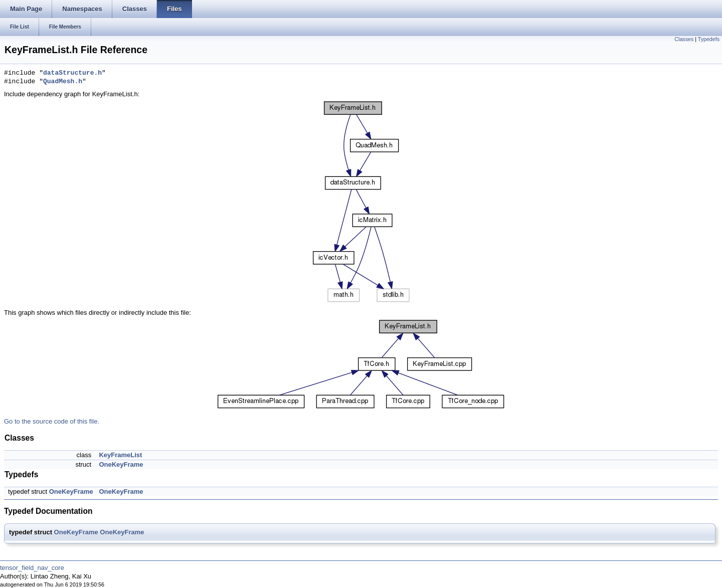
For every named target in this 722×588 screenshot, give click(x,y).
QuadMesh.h (63, 82)
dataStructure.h (72, 73)
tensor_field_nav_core (32, 568)
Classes (684, 39)
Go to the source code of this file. (52, 421)
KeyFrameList (120, 455)
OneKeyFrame (121, 464)
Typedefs (709, 39)
